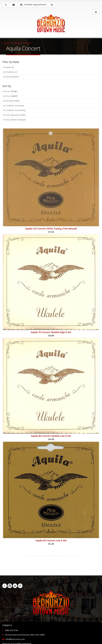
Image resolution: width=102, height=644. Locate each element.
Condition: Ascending (15, 106)
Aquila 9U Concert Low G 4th (51, 540)
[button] (52, 5)
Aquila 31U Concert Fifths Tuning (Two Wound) (51, 229)
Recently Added (13, 101)
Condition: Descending (16, 110)
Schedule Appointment (33, 4)
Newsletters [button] (20, 586)
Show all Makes (12, 77)
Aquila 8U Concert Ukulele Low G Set (51, 436)
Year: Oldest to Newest (16, 120)
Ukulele (27, 43)
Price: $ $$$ (12, 96)
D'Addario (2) (11, 72)
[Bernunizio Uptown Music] (51, 26)
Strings (17, 43)
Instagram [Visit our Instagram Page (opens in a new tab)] (10, 586)
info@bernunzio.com (15, 639)
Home (7, 43)
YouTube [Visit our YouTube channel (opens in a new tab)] (15, 586)
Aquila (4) (9, 67)
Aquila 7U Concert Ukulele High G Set (51, 332)
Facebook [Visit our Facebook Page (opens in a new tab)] (5, 586)
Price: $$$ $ (12, 91)
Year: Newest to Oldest (16, 115)
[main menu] (96, 12)
